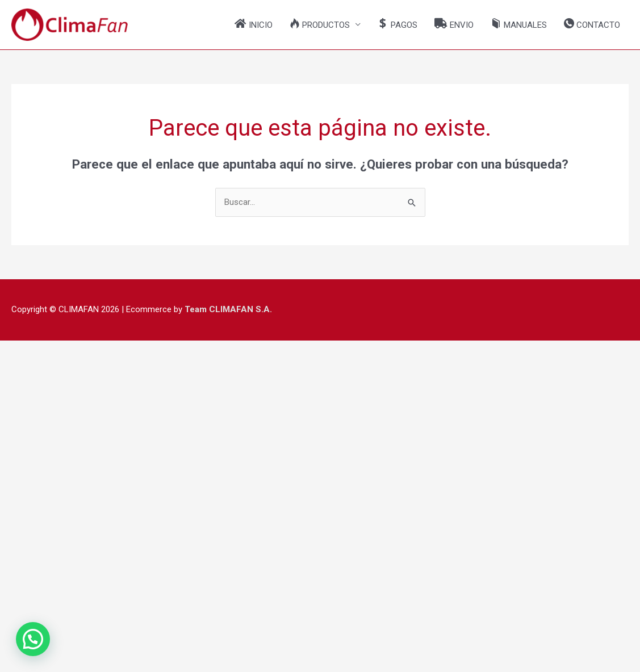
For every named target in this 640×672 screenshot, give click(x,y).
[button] (325, 25)
